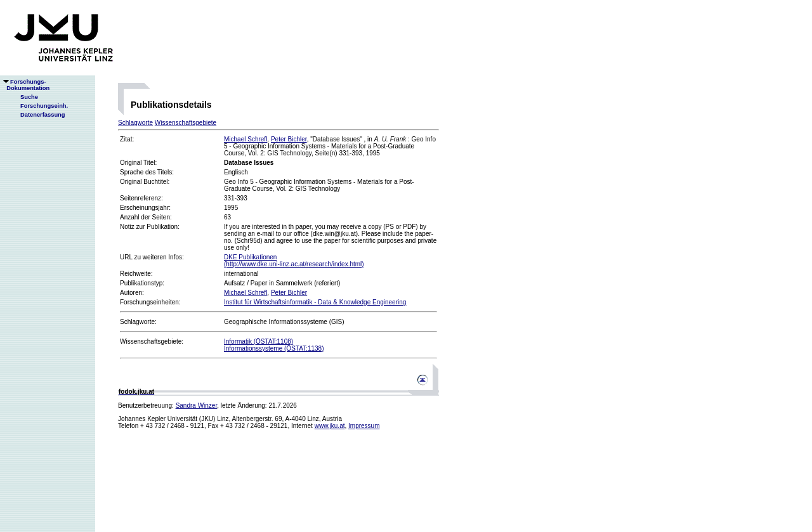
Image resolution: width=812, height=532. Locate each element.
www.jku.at (330, 426)
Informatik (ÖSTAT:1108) (259, 341)
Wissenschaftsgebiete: (152, 341)
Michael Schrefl (246, 139)
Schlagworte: (138, 322)
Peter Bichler (289, 139)
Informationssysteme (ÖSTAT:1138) (274, 348)
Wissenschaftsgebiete (186, 123)
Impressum (364, 426)
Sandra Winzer (197, 405)
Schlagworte (135, 123)
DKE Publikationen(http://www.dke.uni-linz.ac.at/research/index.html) (294, 261)
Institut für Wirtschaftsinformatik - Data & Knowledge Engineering (315, 302)
